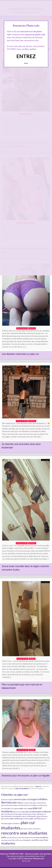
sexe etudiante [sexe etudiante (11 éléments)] (42, 837)
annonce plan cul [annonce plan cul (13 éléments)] (22, 799)
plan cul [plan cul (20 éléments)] (16, 803)
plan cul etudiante (22, 788)
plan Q (38, 786)
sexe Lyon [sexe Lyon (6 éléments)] (4, 840)
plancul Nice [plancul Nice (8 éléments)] (6, 819)
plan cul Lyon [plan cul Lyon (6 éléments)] (14, 814)
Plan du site (26, 861)
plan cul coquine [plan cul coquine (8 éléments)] (13, 808)
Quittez (26, 63)
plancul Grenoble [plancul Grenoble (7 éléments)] (19, 812)
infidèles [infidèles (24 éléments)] (43, 799)
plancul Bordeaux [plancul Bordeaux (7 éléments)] (7, 805)
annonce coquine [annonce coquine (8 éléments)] (8, 799)
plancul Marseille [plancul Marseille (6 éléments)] (34, 814)
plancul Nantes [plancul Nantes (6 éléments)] (42, 816)
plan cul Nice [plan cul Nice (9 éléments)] (15, 819)
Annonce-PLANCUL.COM (12, 854)
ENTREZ (26, 56)
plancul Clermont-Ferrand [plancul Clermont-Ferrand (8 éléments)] (24, 805)
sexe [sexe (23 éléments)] (4, 837)
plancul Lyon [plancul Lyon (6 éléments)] (23, 814)
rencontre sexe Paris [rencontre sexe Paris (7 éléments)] (33, 829)
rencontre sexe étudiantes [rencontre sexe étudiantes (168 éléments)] (24, 833)
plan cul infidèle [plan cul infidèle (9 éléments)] (31, 812)
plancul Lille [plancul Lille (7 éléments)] (5, 814)
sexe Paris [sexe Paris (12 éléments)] (44, 840)
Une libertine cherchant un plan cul (20, 354)
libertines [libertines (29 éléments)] (7, 802)
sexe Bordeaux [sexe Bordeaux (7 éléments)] (12, 837)
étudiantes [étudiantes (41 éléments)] (8, 843)
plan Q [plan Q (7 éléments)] (23, 829)
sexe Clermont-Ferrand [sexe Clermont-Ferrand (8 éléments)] (26, 837)
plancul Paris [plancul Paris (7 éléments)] (25, 819)
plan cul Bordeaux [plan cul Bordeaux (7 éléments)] (40, 803)
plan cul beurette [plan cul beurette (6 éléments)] (27, 803)
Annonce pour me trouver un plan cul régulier (26, 776)
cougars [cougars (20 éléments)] (34, 799)
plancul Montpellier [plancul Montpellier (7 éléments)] (15, 816)
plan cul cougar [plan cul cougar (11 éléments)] (26, 808)
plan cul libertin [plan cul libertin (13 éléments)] (44, 812)
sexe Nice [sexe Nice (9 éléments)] (35, 840)
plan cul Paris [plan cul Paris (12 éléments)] (35, 818)
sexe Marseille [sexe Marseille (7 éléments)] (13, 840)
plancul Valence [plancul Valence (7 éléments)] (15, 823)
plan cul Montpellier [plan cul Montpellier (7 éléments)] (30, 816)
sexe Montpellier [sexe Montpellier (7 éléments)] (25, 840)
